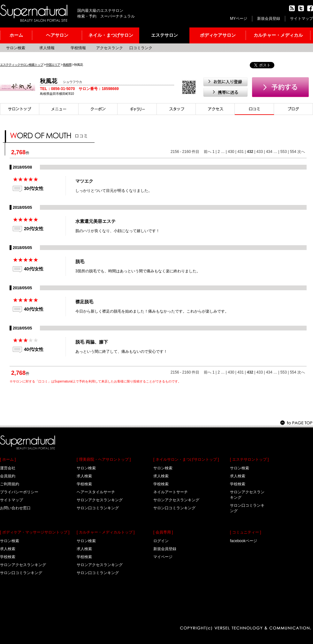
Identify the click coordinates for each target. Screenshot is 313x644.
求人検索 (8, 549)
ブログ (294, 109)
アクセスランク (110, 48)
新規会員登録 (269, 19)
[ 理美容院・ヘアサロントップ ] (104, 459)
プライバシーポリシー (19, 492)
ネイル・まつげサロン (111, 35)
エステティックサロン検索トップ (22, 65)
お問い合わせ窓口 (15, 508)
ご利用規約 (10, 484)
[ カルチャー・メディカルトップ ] (106, 532)
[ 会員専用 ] (163, 532)
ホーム (16, 35)
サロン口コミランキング (21, 573)
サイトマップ (302, 19)
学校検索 (8, 557)
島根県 (67, 65)
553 (284, 152)
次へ (301, 152)
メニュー (59, 109)
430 (231, 152)
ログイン (161, 541)
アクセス (215, 109)
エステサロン (164, 35)
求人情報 (47, 48)
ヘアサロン (57, 35)
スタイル (137, 109)
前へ (208, 152)
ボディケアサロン (218, 35)
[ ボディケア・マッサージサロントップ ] (35, 532)
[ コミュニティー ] (245, 532)
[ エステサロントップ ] (249, 459)
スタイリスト (176, 109)
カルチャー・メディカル (278, 35)
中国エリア (53, 65)
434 (269, 152)
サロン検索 (16, 48)
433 (260, 152)
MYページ (239, 19)
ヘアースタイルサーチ (96, 492)
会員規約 (8, 476)
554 (293, 152)
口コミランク (141, 48)
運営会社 (8, 468)
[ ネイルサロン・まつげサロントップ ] (186, 459)
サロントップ (20, 109)
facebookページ (244, 541)
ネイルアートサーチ (171, 492)
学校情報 (78, 48)
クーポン (98, 109)
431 (240, 152)
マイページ (163, 557)
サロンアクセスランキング (23, 565)
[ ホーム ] (8, 459)
